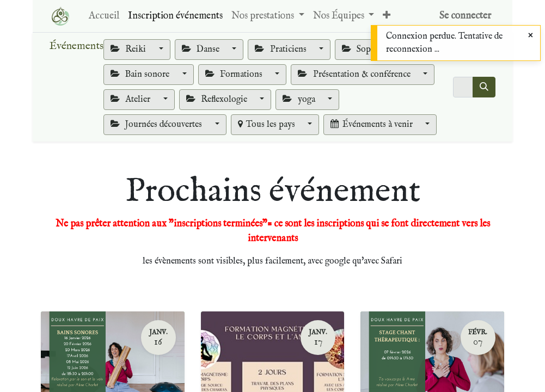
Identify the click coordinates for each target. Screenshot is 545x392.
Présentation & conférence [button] (355, 75)
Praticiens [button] (281, 50)
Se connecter (465, 16)
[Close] (531, 36)
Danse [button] (202, 50)
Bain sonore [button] (141, 75)
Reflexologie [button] (218, 100)
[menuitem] (104, 16)
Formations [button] (235, 75)
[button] (387, 16)
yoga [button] (300, 100)
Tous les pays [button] (268, 125)
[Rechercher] (484, 87)
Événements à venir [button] (372, 125)
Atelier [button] (131, 100)
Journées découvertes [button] (157, 125)
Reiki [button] (129, 50)
